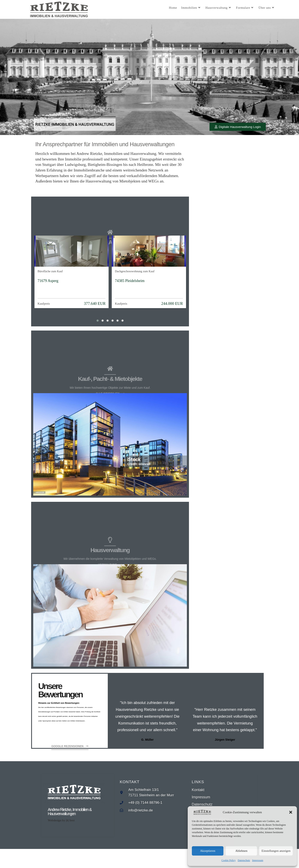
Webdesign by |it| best (61, 835)
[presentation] (108, 320)
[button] (291, 812)
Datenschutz (244, 860)
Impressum (258, 860)
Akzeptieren (208, 851)
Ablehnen (241, 851)
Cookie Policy (229, 860)
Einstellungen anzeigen (276, 851)
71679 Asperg (48, 286)
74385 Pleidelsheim (130, 286)
